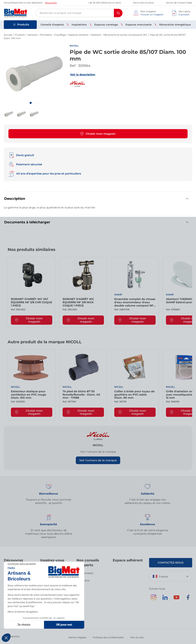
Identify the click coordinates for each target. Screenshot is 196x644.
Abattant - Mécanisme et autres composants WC (119, 35)
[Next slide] (185, 251)
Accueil (8, 35)
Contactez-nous (171, 563)
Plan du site (137, 637)
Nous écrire (51, 3)
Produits (20, 35)
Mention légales (77, 637)
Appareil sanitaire (78, 35)
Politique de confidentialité (108, 637)
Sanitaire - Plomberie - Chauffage (47, 35)
